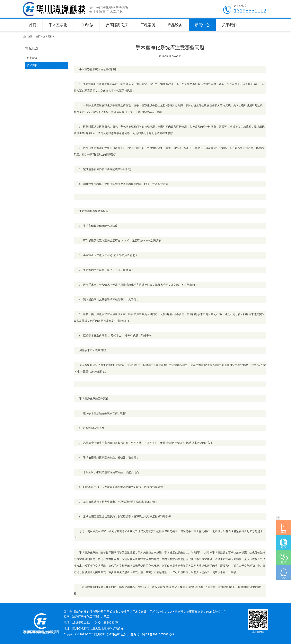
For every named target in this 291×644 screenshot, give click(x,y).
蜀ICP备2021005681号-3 (158, 634)
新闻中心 (202, 25)
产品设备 (175, 25)
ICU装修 (86, 25)
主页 (38, 36)
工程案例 (148, 25)
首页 (33, 25)
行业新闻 (32, 58)
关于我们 (229, 25)
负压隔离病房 (117, 25)
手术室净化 (58, 25)
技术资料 (47, 36)
